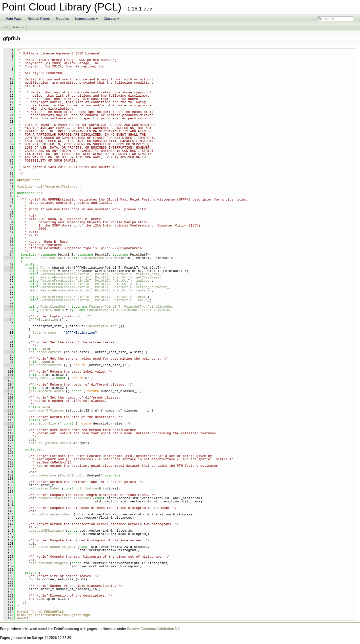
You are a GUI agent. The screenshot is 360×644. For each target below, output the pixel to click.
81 (9, 310)
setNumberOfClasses (46, 411)
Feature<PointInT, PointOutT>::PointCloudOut (131, 307)
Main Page (13, 19)
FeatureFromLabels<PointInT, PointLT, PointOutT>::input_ (94, 297)
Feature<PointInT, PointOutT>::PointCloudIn (128, 310)
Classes (111, 19)
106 (9, 391)
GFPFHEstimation (47, 258)
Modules (62, 19)
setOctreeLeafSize (45, 352)
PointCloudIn (52, 310)
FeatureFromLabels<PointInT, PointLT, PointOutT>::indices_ (96, 281)
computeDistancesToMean (50, 514)
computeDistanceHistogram (52, 547)
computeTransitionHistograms (65, 498)
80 (9, 307)
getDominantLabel (44, 488)
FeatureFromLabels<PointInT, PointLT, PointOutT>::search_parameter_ (105, 287)
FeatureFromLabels (98, 258)
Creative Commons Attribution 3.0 (153, 629)
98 (9, 365)
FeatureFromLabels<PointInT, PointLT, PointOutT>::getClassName (100, 277)
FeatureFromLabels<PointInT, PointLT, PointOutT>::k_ (90, 284)
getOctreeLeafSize (45, 365)
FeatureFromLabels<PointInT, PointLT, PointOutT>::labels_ (95, 300)
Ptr (43, 268)
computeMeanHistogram (48, 563)
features (18, 27)
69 (9, 271)
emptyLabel (38, 378)
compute (36, 443)
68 (9, 268)
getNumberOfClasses (46, 391)
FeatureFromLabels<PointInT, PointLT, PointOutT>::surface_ (96, 290)
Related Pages (39, 19)
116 (9, 424)
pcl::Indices (87, 488)
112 (9, 411)
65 (9, 258)
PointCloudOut (53, 307)
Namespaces (86, 19)
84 (9, 320)
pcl (5, 27)
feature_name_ (45, 333)
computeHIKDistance (46, 531)
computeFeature (42, 475)
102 (9, 378)
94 (9, 352)
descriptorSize (103, 326)
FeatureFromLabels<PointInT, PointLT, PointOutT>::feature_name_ (101, 274)
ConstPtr (48, 271)
